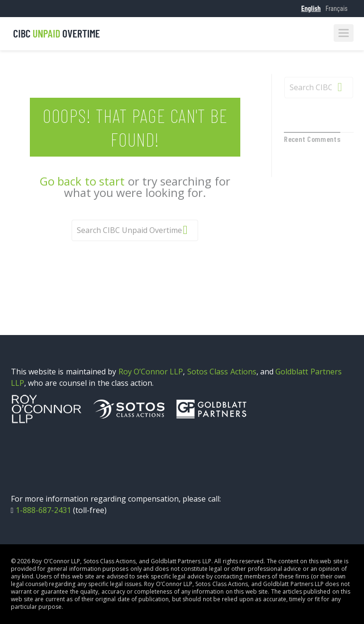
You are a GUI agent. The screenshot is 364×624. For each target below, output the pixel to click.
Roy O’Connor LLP (151, 372)
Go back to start (82, 181)
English (311, 9)
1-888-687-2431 (43, 510)
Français (337, 9)
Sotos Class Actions (222, 372)
